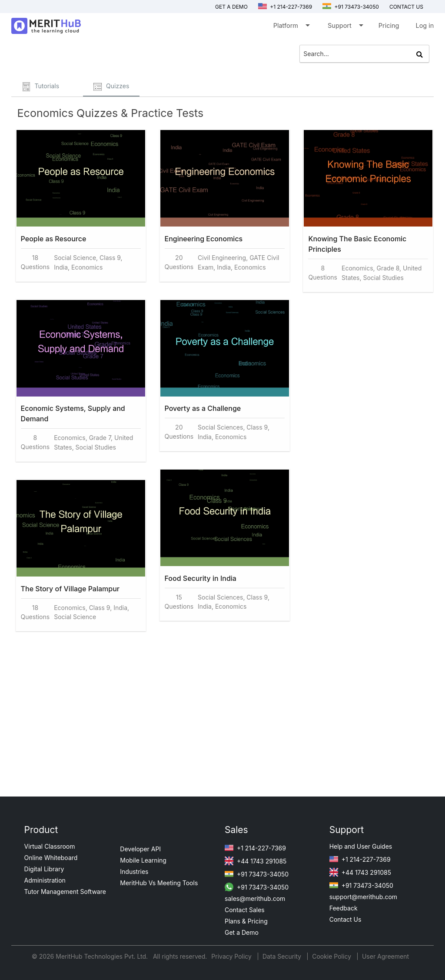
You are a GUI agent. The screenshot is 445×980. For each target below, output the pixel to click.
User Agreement (385, 956)
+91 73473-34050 (351, 7)
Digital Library (44, 869)
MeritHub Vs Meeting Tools (159, 883)
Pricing (389, 25)
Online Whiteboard (51, 858)
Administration (45, 880)
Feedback (344, 908)
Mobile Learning (143, 860)
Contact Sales (245, 910)
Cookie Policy (332, 956)
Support (345, 27)
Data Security (283, 956)
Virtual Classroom (50, 846)
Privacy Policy (232, 956)
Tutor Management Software (65, 892)
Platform (291, 27)
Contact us (406, 7)
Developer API (140, 849)
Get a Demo (231, 7)
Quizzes (111, 87)
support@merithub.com (363, 897)
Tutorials (41, 87)
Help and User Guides (361, 846)
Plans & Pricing (246, 921)
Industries (134, 872)
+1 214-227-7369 (285, 7)
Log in (425, 25)
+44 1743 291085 (256, 861)
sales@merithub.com (255, 898)
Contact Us (345, 919)
